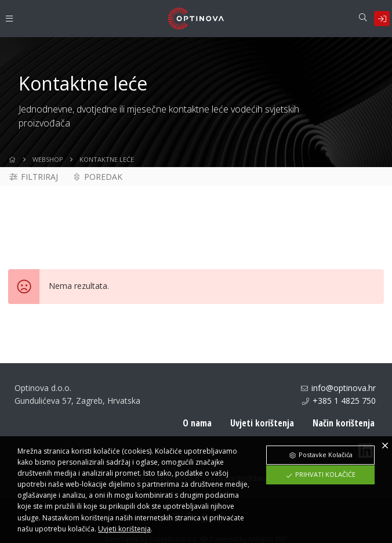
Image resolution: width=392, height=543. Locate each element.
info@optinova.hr (344, 388)
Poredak (97, 177)
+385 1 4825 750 (344, 401)
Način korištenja (344, 423)
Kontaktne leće (107, 159)
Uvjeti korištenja (262, 423)
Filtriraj (33, 177)
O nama (197, 423)
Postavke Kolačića (321, 455)
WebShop (48, 159)
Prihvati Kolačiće (320, 474)
